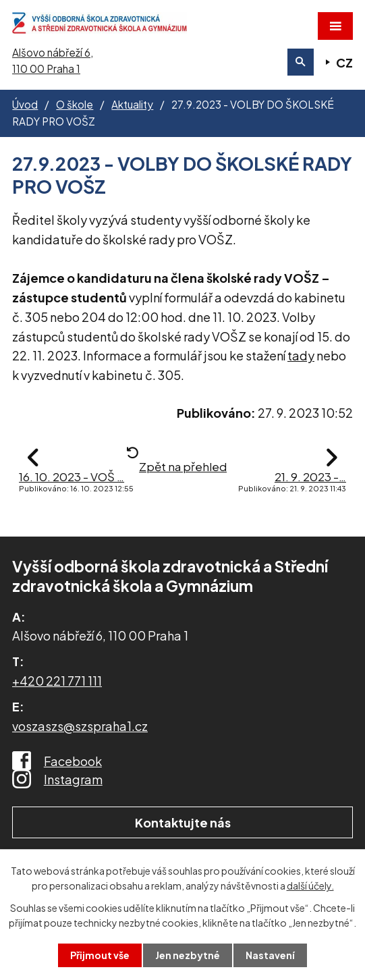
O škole (75, 104)
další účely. (310, 886)
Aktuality (132, 104)
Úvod (25, 104)
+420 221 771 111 (57, 681)
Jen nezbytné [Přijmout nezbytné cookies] (188, 955)
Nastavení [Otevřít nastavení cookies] (270, 955)
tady (301, 355)
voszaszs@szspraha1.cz (80, 726)
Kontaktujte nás (183, 822)
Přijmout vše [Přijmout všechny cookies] (100, 955)
